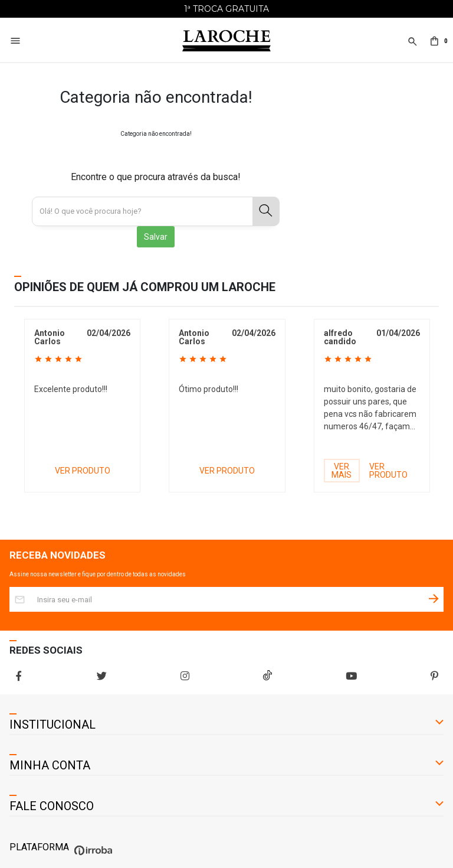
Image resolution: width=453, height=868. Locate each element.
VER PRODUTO (83, 471)
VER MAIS (342, 471)
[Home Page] (226, 41)
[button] (411, 48)
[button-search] (266, 211)
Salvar (156, 237)
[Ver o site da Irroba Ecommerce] (92, 855)
